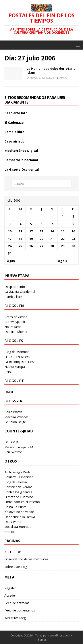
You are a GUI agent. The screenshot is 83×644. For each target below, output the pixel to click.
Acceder (10, 595)
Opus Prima (13, 522)
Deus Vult (11, 442)
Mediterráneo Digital (21, 151)
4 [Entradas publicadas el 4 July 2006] (20, 224)
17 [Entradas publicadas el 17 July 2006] (10, 239)
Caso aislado (14, 141)
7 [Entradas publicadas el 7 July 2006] (52, 224)
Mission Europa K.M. (19, 447)
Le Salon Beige (15, 422)
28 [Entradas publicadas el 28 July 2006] (52, 246)
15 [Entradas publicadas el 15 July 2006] (63, 231)
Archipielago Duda (17, 472)
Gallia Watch (13, 412)
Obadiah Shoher (16, 332)
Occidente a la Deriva (20, 517)
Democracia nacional (21, 160)
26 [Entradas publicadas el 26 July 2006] (31, 246)
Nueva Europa (15, 367)
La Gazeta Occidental (22, 169)
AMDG (63, 78)
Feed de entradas (17, 603)
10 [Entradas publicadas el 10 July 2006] (10, 231)
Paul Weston (14, 452)
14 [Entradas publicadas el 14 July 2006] (52, 231)
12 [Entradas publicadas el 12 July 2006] (31, 231)
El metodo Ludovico (19, 497)
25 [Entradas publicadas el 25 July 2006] (20, 246)
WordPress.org (15, 618)
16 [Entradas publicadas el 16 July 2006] (73, 231)
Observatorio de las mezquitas (26, 559)
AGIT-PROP (13, 552)
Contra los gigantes (18, 492)
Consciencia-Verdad (18, 487)
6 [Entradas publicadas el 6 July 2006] (41, 224)
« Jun (11, 261)
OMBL (9, 392)
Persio (9, 372)
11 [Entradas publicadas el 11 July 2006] (20, 231)
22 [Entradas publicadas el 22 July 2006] (63, 239)
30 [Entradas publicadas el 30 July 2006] (73, 246)
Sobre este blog (16, 567)
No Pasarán (13, 327)
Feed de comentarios (20, 610)
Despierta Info (16, 113)
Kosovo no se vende (19, 512)
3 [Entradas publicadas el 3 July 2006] (10, 224)
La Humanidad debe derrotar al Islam (51, 70)
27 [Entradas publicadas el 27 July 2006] (41, 246)
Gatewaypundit (15, 322)
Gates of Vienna (16, 317)
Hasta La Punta (15, 507)
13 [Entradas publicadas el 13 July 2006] (41, 231)
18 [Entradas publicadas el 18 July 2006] (20, 239)
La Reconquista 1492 (19, 362)
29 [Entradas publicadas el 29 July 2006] (63, 246)
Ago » (63, 261)
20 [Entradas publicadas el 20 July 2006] (41, 239)
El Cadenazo (14, 122)
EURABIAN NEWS (17, 357)
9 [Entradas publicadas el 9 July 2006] (73, 224)
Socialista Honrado (18, 527)
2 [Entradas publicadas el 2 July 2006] (73, 216)
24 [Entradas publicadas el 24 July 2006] (10, 246)
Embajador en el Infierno (22, 502)
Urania (9, 532)
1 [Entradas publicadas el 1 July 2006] (63, 216)
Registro (10, 588)
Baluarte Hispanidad (19, 477)
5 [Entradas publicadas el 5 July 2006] (31, 224)
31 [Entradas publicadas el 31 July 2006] (10, 253)
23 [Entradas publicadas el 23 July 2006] (73, 239)
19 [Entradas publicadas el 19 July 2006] (31, 239)
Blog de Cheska (16, 482)
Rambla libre (14, 132)
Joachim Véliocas (16, 417)
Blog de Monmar (17, 352)
